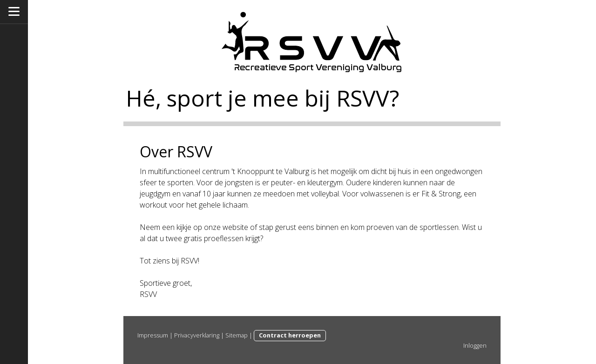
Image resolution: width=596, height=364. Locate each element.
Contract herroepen (290, 335)
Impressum (153, 335)
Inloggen (475, 345)
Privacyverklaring (197, 335)
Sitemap (237, 335)
